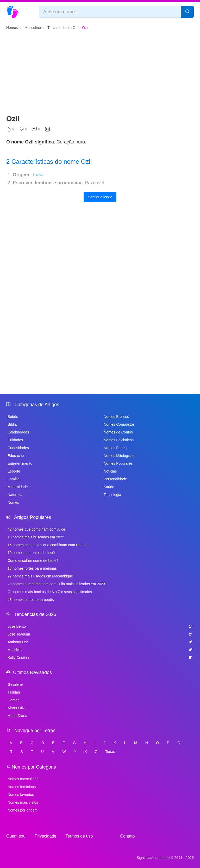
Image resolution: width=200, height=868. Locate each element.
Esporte (14, 471)
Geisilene (15, 684)
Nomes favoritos (21, 795)
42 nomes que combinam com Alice (36, 529)
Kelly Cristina (100, 658)
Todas (110, 752)
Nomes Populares (118, 463)
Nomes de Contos (118, 432)
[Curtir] (10, 130)
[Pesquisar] (187, 12)
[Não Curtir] (23, 130)
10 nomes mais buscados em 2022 (36, 537)
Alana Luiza (17, 708)
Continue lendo (100, 197)
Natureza (15, 495)
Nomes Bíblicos (116, 417)
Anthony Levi (100, 642)
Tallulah (14, 692)
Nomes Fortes (115, 448)
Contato (127, 836)
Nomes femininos (22, 787)
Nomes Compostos (119, 424)
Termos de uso (79, 836)
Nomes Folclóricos (119, 440)
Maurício (100, 650)
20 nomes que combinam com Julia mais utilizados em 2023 (56, 584)
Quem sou (16, 836)
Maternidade (18, 487)
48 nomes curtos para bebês (31, 600)
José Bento (100, 626)
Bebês (13, 417)
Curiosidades (18, 448)
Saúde (109, 487)
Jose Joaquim (100, 634)
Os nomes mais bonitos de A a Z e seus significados (50, 592)
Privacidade (46, 836)
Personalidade (115, 479)
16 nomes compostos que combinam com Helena (48, 545)
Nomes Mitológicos (119, 456)
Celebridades (18, 432)
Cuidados (15, 440)
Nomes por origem (23, 810)
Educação (16, 456)
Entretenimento (20, 463)
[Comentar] (36, 130)
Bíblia (12, 424)
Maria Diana (17, 716)
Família (14, 479)
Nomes (13, 502)
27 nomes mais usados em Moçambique (40, 576)
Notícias (110, 471)
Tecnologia (112, 495)
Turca (38, 175)
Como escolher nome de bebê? (33, 561)
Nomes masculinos (23, 779)
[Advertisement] (100, 74)
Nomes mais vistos (23, 802)
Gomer (13, 700)
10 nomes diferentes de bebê (31, 553)
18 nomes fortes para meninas (32, 568)
